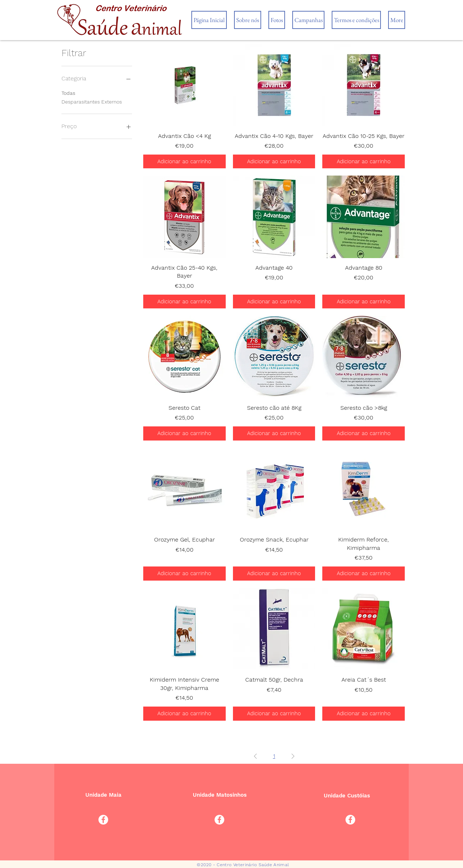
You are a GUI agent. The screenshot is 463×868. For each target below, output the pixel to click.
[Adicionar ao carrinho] (184, 162)
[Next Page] (293, 756)
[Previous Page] (255, 756)
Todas (68, 92)
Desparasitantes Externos (92, 101)
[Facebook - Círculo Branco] (103, 820)
